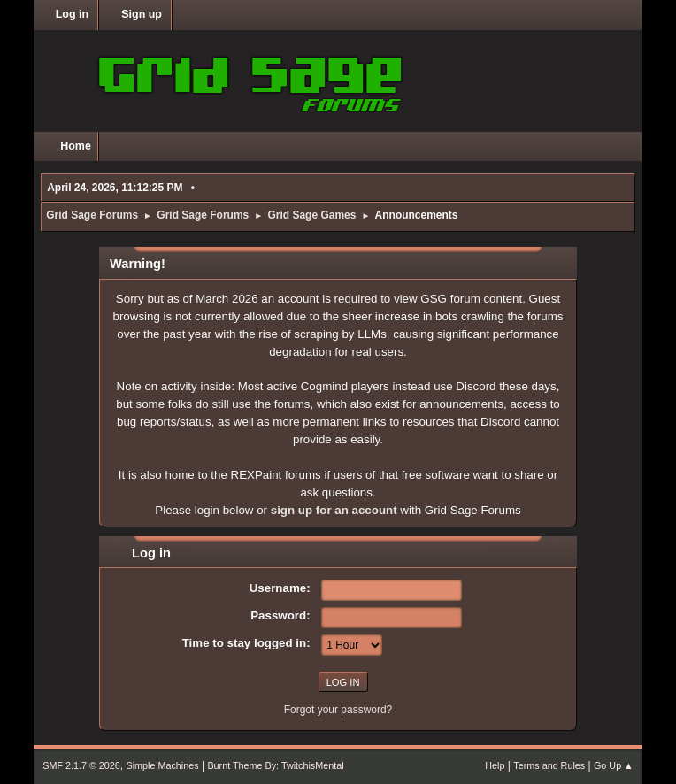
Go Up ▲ (614, 765)
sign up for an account (334, 510)
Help (495, 765)
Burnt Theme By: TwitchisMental (275, 765)
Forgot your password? (338, 710)
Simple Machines (163, 765)
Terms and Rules (549, 765)
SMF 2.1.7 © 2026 (81, 765)
